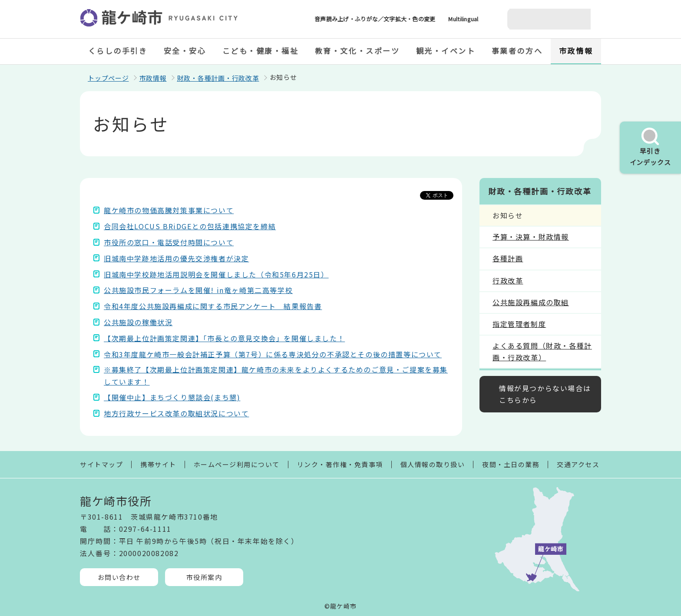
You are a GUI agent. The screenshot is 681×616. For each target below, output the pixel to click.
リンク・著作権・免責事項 (340, 464)
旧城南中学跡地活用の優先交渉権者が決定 (176, 258)
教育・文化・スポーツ (357, 51)
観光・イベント (446, 51)
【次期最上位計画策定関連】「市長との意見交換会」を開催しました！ (224, 338)
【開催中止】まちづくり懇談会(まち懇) (172, 397)
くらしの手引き (118, 51)
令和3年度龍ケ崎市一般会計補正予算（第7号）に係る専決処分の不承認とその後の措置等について (273, 354)
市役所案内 (204, 577)
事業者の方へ (517, 51)
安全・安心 (185, 51)
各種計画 (508, 258)
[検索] (539, 19)
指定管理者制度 (519, 324)
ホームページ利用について (237, 464)
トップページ (108, 78)
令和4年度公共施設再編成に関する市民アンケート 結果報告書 (213, 306)
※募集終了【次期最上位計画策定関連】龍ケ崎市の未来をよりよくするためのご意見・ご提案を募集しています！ (276, 375)
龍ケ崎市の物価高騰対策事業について (169, 210)
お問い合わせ (119, 577)
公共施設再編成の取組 (531, 302)
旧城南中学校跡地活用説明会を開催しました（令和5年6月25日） (216, 274)
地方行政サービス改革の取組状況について (176, 413)
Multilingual (463, 19)
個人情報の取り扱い (433, 464)
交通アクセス (578, 464)
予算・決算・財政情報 (531, 237)
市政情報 (576, 51)
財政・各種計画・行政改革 (218, 78)
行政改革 (508, 280)
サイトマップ (101, 464)
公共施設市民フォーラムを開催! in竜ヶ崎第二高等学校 (198, 290)
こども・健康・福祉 (261, 51)
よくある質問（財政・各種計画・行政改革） (542, 351)
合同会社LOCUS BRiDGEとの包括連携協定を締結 (190, 226)
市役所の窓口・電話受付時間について (169, 242)
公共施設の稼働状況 (138, 322)
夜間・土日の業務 (511, 464)
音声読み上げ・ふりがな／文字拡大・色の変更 (375, 19)
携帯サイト (158, 464)
